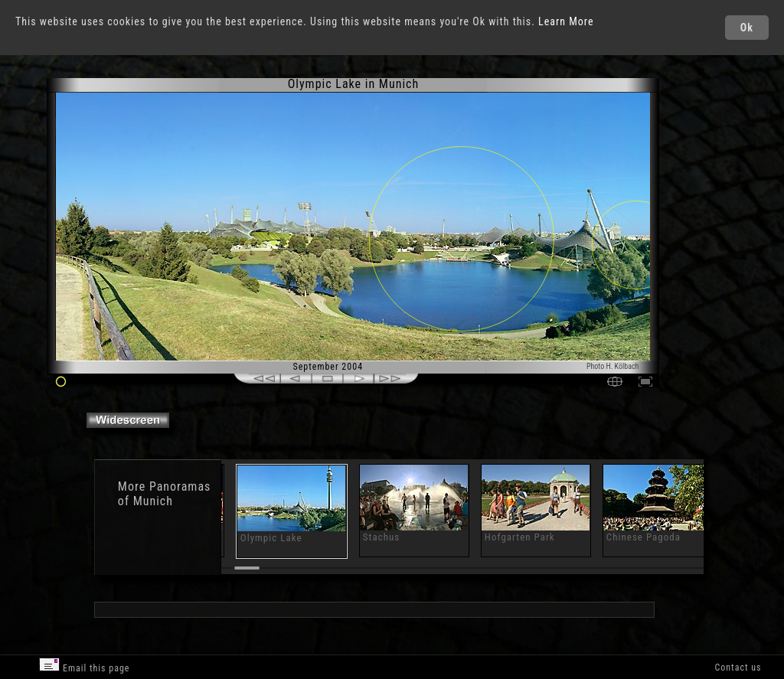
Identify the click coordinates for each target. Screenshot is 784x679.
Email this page (84, 666)
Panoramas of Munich (164, 494)
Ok (747, 28)
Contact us (738, 668)
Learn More (566, 21)
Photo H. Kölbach (613, 366)
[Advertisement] (722, 207)
